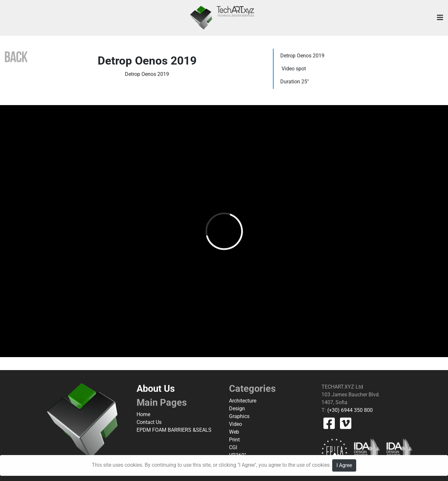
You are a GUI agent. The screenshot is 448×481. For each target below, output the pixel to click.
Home (143, 414)
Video (236, 424)
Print (234, 440)
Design (237, 409)
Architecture (243, 401)
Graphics (239, 416)
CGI (233, 447)
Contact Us (149, 422)
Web (234, 432)
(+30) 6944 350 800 (349, 410)
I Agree (344, 465)
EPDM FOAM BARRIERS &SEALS (174, 430)
